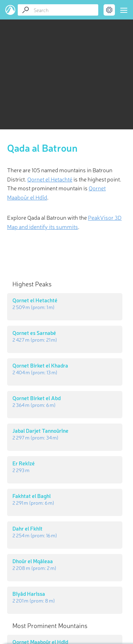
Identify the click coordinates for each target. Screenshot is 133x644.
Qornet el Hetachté (50, 179)
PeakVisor (10, 10)
